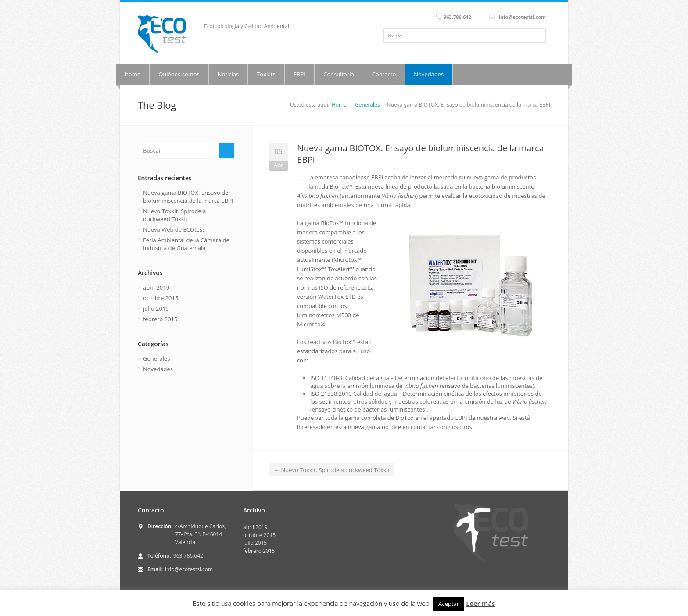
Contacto (384, 74)
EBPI (299, 74)
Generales (367, 105)
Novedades (429, 74)
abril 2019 (156, 287)
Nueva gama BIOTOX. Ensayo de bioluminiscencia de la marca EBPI (420, 154)
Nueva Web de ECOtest (174, 229)
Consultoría (339, 74)
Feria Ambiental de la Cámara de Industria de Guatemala (186, 244)
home (133, 74)
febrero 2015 (160, 319)
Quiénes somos (179, 74)
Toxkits (266, 74)
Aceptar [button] (449, 604)
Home (339, 105)
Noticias (228, 74)
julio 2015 (156, 308)
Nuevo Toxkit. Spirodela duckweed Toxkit (332, 470)
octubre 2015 (161, 298)
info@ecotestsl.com (189, 569)
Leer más (480, 603)
